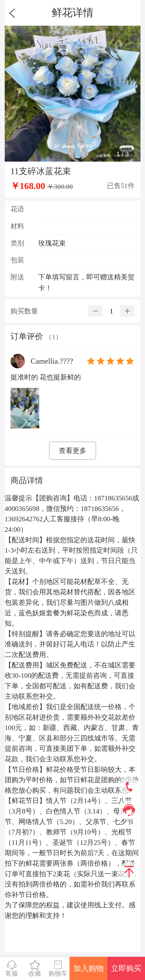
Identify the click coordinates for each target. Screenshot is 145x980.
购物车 (58, 968)
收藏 (35, 968)
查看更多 (73, 451)
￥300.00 (60, 187)
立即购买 (126, 968)
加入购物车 (89, 972)
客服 (12, 968)
